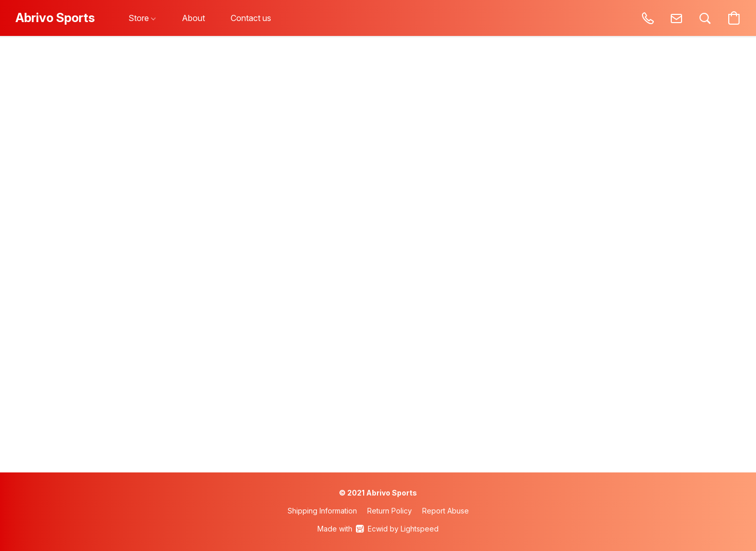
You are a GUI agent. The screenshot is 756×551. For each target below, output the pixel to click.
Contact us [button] (251, 18)
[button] (55, 18)
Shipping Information (322, 511)
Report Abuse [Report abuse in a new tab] (446, 511)
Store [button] (142, 18)
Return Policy (390, 511)
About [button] (193, 18)
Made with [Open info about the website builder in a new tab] (378, 529)
